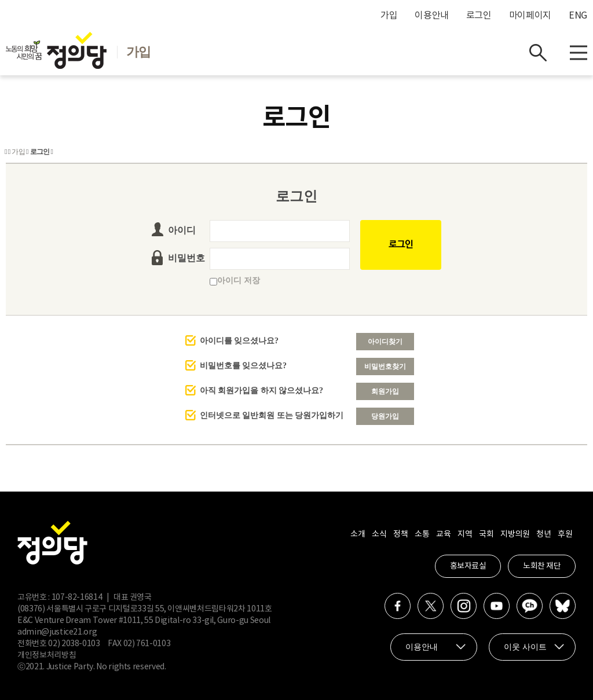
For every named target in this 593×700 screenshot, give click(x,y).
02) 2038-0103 (74, 644)
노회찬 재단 (542, 566)
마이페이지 (530, 16)
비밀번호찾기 (385, 367)
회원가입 (385, 391)
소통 (422, 534)
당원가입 (385, 416)
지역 (465, 534)
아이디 (182, 230)
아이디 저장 (235, 281)
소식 (379, 534)
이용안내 (432, 16)
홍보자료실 (468, 566)
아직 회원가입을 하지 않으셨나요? (262, 391)
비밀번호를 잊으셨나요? (244, 366)
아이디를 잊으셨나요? (239, 341)
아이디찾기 (385, 342)
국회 (486, 534)
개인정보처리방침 (47, 655)
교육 (443, 534)
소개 (358, 534)
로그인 (479, 16)
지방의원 (515, 534)
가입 (389, 16)
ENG (578, 16)
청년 (543, 534)
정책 (400, 534)
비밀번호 (186, 258)
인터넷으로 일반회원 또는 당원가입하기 (272, 415)
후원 (565, 534)
